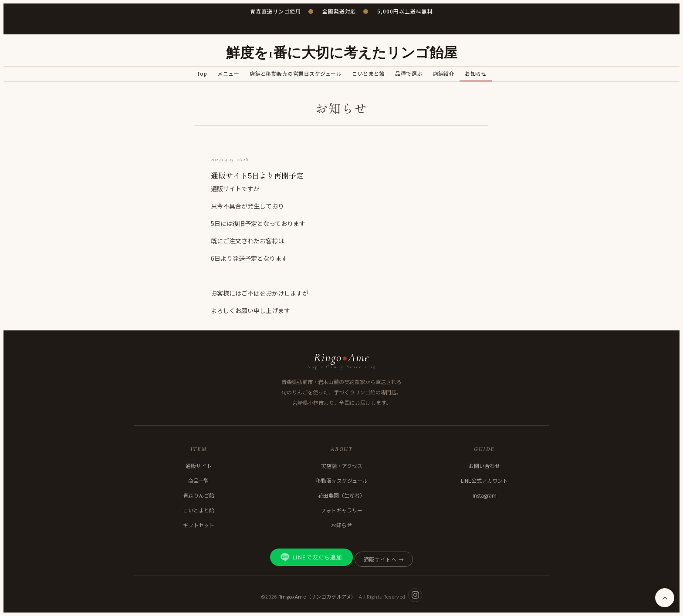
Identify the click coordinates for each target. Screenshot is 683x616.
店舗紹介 (444, 73)
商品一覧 (199, 480)
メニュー (228, 73)
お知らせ (476, 73)
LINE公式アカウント (484, 480)
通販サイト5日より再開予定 (257, 175)
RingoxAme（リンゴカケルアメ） (318, 596)
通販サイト (199, 466)
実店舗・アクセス (342, 466)
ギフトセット (199, 525)
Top (202, 73)
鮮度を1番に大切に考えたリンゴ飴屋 (342, 53)
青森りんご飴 (199, 495)
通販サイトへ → (384, 559)
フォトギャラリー (341, 510)
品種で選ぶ (409, 73)
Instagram (485, 495)
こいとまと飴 (368, 73)
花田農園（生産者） (341, 495)
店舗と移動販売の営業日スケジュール (296, 73)
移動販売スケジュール (342, 480)
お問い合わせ (484, 466)
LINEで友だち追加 (311, 557)
